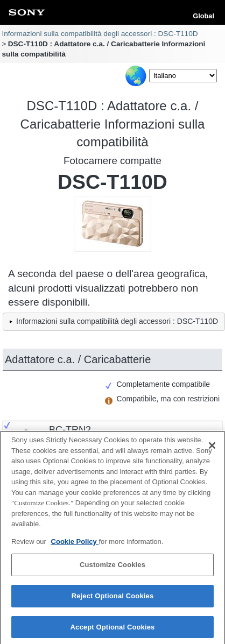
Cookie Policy (75, 545)
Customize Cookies (112, 568)
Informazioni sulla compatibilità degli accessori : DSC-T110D (100, 34)
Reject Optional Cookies (113, 599)
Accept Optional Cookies (113, 630)
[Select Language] (183, 76)
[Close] (212, 449)
